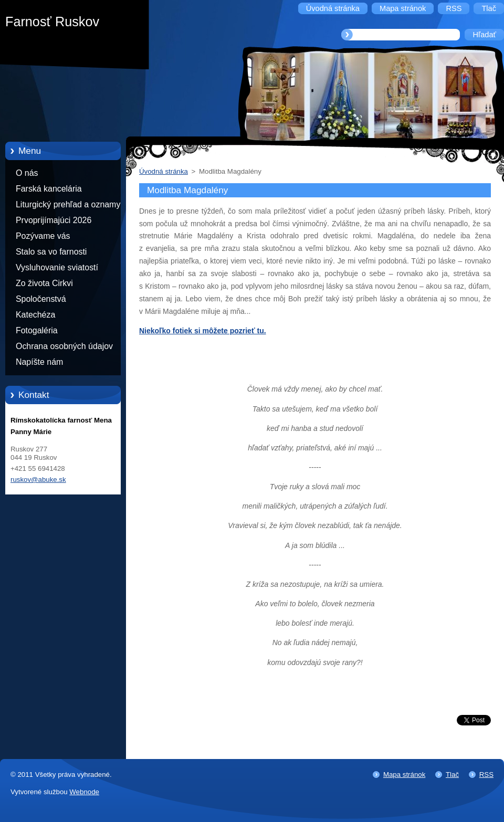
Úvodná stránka (164, 171)
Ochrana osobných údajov (64, 346)
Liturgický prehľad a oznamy (68, 204)
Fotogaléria (37, 330)
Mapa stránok (404, 774)
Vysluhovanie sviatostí (57, 267)
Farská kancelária (49, 189)
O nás (27, 173)
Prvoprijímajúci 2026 (54, 220)
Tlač (452, 774)
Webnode (84, 792)
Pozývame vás (43, 236)
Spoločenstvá (41, 299)
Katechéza (35, 315)
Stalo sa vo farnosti (51, 252)
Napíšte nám (39, 362)
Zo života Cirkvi (44, 283)
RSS (486, 774)
